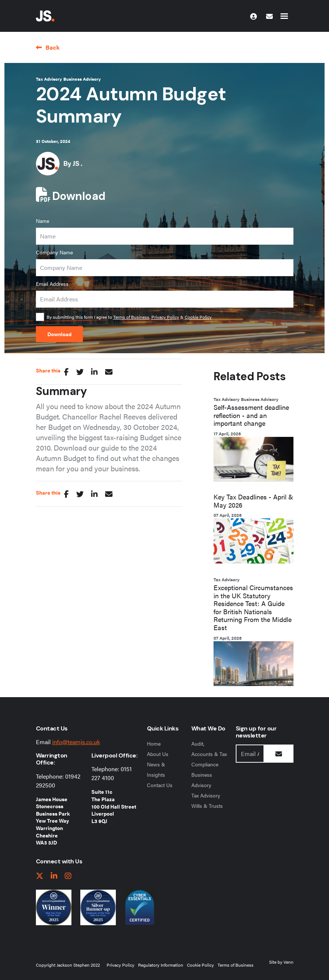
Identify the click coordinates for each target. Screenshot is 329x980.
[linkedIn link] (54, 876)
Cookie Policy (198, 317)
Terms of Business (131, 317)
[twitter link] (40, 876)
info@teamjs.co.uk (76, 742)
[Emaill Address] (250, 754)
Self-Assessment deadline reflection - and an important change (251, 415)
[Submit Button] (279, 754)
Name (43, 221)
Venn (288, 962)
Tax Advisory (49, 79)
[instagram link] (68, 876)
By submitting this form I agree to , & (129, 317)
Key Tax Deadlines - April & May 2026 (253, 501)
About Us (158, 754)
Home (154, 743)
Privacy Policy (165, 317)
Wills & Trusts (207, 806)
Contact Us (160, 785)
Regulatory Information (161, 965)
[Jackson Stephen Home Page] (45, 16)
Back (53, 47)
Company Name (54, 252)
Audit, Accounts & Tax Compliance (209, 754)
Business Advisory (82, 79)
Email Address (52, 284)
